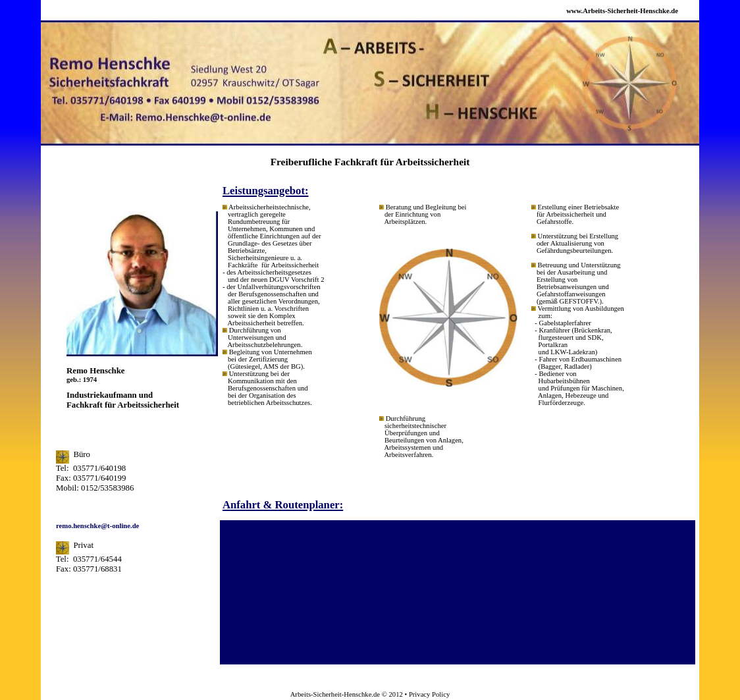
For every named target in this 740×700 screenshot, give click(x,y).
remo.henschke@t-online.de (97, 526)
